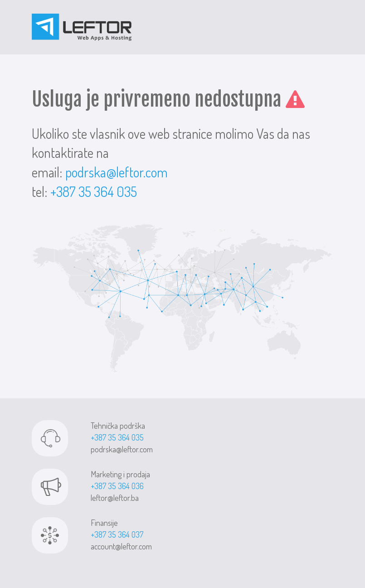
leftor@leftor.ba (115, 498)
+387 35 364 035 (94, 191)
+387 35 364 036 (117, 486)
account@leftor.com (121, 546)
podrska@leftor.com (117, 172)
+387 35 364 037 (117, 534)
